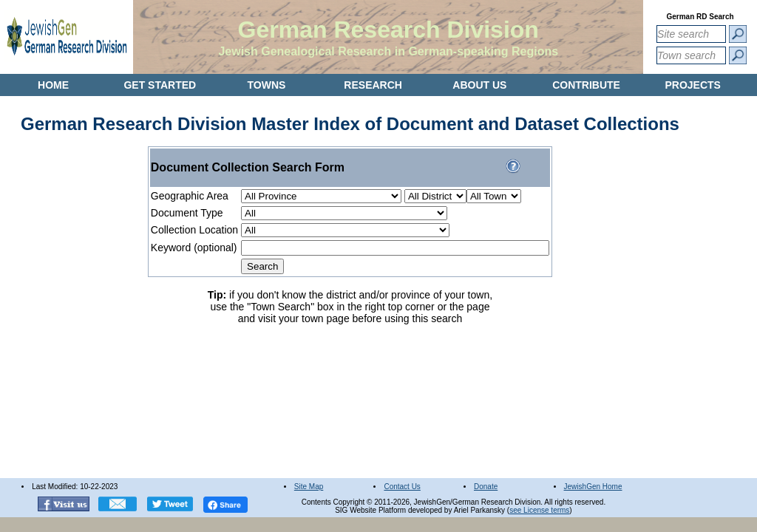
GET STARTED (160, 85)
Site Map (309, 487)
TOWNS (267, 85)
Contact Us (402, 487)
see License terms (539, 510)
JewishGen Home (593, 487)
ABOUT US (479, 85)
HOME (53, 85)
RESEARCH (373, 85)
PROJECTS (692, 85)
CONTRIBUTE (586, 85)
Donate (486, 487)
